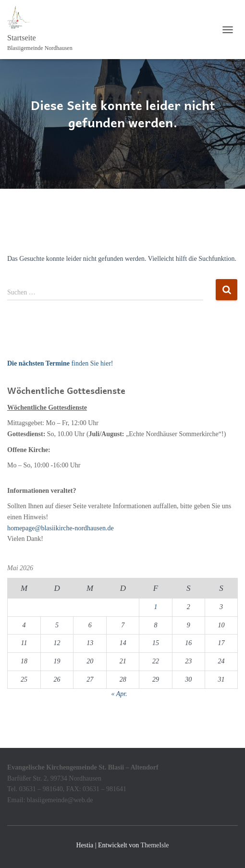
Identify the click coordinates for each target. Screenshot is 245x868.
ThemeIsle (154, 845)
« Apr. (119, 694)
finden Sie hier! (60, 363)
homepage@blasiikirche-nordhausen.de (61, 528)
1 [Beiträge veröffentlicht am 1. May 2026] (155, 607)
